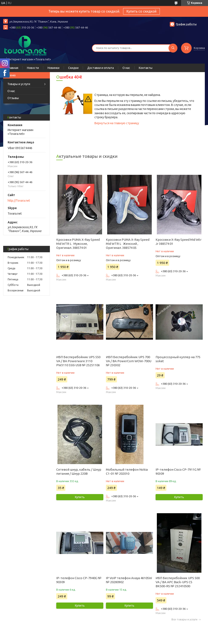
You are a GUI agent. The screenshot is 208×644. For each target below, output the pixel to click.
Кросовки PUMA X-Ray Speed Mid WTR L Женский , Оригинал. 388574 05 (128, 244)
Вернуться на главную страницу (117, 123)
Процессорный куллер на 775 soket (178, 359)
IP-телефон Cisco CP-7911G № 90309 (178, 472)
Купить (80, 497)
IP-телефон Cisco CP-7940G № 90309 (79, 580)
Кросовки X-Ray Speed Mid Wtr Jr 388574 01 (178, 242)
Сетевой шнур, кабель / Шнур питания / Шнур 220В (79, 472)
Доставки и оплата (100, 68)
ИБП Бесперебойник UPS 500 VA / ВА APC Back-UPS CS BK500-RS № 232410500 (178, 582)
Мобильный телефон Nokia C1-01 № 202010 (127, 472)
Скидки (73, 68)
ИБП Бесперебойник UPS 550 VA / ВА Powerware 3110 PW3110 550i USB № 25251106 (78, 361)
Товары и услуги (19, 84)
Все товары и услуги (184, 619)
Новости (33, 68)
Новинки (53, 68)
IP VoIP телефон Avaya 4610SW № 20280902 (129, 580)
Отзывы (13, 98)
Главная (13, 68)
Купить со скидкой (141, 11)
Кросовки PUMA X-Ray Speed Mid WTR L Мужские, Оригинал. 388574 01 (78, 244)
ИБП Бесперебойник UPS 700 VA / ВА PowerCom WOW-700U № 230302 (129, 361)
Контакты (146, 68)
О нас (126, 68)
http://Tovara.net (19, 201)
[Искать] (173, 48)
